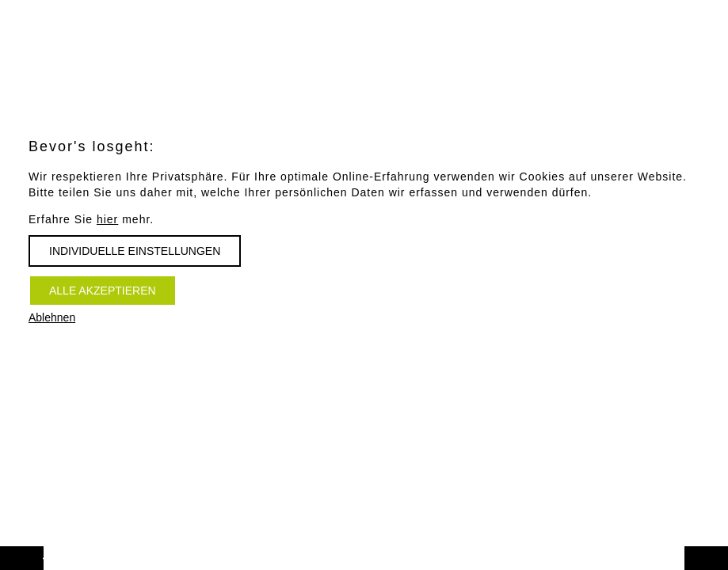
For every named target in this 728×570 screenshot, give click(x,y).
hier (107, 219)
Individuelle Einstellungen (135, 251)
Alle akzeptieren (103, 291)
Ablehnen (52, 317)
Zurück (723, 551)
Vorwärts (38, 551)
